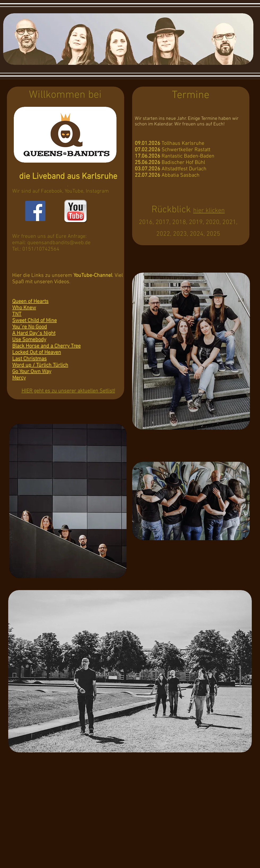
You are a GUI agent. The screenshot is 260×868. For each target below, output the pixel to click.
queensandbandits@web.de (59, 243)
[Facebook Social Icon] (35, 211)
